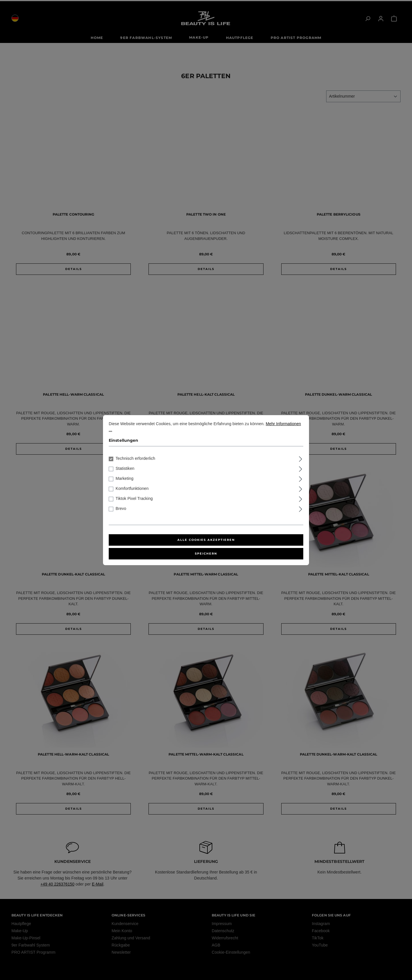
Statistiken (125, 468)
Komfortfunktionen (132, 488)
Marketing (124, 478)
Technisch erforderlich (135, 458)
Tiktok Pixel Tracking (134, 498)
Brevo (121, 508)
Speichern (206, 554)
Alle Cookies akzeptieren (206, 540)
